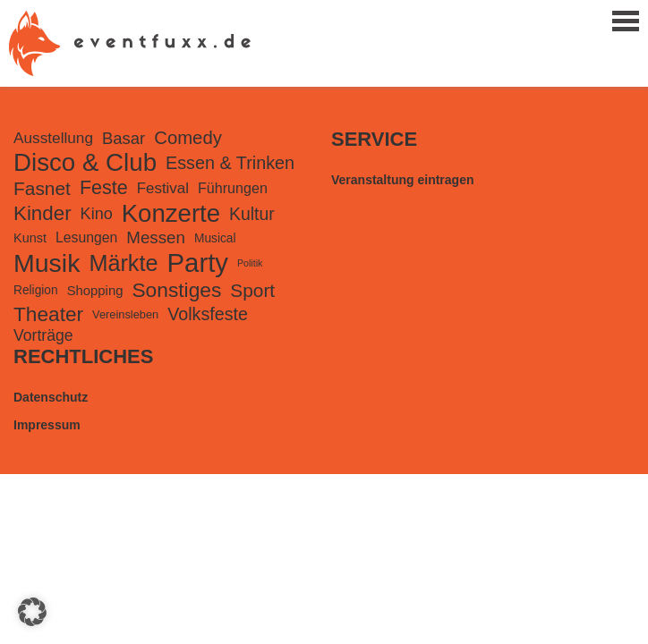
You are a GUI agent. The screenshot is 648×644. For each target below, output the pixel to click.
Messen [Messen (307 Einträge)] (156, 237)
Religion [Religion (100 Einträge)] (36, 290)
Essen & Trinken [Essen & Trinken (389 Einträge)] (230, 163)
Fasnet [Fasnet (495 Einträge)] (42, 188)
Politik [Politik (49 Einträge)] (250, 263)
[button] (32, 612)
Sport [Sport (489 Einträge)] (252, 290)
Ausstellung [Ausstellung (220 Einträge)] (53, 138)
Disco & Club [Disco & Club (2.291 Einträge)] (85, 162)
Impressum (47, 425)
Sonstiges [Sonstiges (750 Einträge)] (176, 290)
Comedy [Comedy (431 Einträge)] (188, 138)
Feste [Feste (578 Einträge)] (104, 188)
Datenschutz (51, 397)
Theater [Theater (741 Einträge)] (48, 314)
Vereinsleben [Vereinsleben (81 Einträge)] (125, 314)
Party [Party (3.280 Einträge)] (198, 263)
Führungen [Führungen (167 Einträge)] (233, 188)
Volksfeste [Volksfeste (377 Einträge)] (208, 314)
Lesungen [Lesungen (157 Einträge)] (86, 237)
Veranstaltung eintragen (402, 180)
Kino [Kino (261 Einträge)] (97, 214)
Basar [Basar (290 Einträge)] (124, 138)
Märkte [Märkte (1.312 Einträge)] (123, 263)
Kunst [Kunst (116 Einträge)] (30, 238)
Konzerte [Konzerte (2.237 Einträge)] (171, 213)
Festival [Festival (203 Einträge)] (163, 188)
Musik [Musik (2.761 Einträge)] (47, 263)
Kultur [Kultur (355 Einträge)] (252, 214)
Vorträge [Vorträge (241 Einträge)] (43, 335)
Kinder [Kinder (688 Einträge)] (43, 213)
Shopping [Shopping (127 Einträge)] (95, 291)
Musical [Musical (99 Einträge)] (215, 238)
